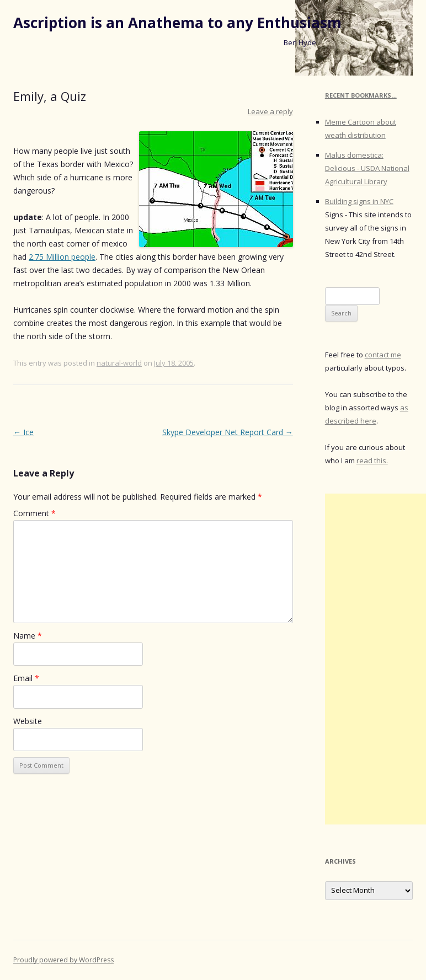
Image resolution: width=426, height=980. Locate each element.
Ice (23, 432)
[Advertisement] (376, 659)
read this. (372, 460)
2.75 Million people (62, 257)
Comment (34, 513)
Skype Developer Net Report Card (228, 432)
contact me (383, 355)
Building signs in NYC (359, 201)
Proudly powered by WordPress (63, 960)
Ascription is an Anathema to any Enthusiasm (177, 23)
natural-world (119, 363)
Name (28, 636)
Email (26, 678)
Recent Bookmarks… (361, 95)
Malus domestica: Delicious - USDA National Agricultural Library (367, 168)
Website (28, 721)
